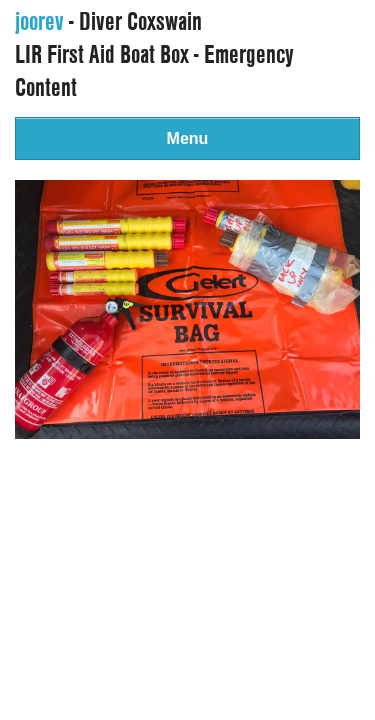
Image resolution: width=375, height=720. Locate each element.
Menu (188, 138)
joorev (39, 21)
